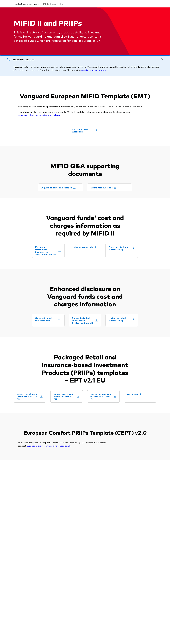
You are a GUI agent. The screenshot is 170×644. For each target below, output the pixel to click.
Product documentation (26, 19)
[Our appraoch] (95, 535)
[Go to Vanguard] (17, 621)
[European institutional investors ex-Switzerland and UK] (52, 305)
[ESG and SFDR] (58, 557)
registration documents (94, 86)
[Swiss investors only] (89, 301)
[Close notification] (162, 75)
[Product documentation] (66, 530)
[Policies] (54, 551)
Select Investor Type (68, 3)
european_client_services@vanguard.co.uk (40, 131)
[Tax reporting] (57, 570)
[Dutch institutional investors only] (126, 301)
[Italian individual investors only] (126, 377)
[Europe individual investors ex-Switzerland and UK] (89, 380)
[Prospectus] (56, 535)
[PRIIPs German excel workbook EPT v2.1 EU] (107, 460)
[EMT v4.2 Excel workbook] (89, 164)
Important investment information (46, 636)
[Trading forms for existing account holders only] (67, 600)
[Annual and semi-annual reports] (67, 563)
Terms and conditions (19, 636)
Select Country (47, 3)
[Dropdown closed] (24, 2)
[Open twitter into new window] (20, 513)
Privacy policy (70, 636)
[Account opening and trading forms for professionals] (67, 591)
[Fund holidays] (57, 541)
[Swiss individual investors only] (52, 377)
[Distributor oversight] (108, 227)
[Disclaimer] (139, 458)
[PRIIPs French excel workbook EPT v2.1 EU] (70, 460)
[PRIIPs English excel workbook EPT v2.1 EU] (34, 460)
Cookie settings (85, 636)
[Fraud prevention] (133, 535)
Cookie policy (101, 636)
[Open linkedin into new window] (11, 513)
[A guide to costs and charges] (63, 227)
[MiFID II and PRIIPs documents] (66, 546)
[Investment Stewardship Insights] (103, 542)
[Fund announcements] (62, 576)
